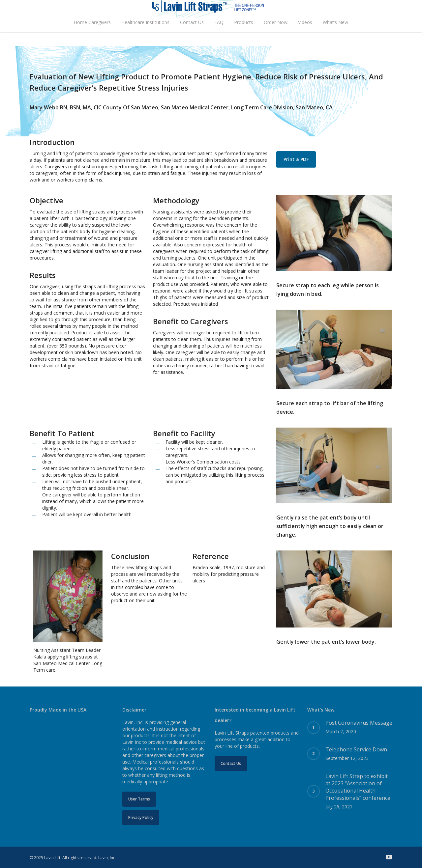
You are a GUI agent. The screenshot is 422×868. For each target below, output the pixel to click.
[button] (296, 159)
